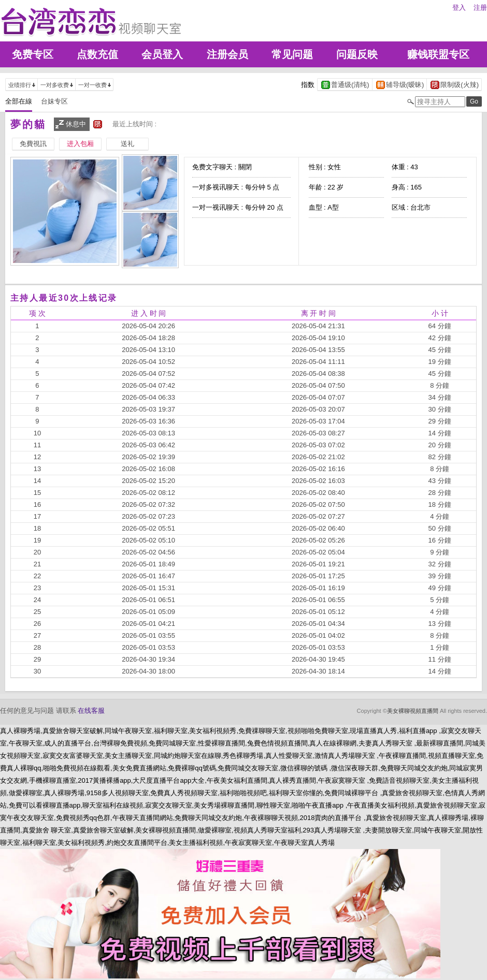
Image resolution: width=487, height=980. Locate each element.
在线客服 (91, 711)
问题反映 (357, 54)
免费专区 (33, 54)
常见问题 (292, 54)
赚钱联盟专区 (438, 54)
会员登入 (162, 54)
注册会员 (227, 54)
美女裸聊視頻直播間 (413, 711)
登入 (459, 8)
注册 (480, 8)
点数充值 (97, 54)
